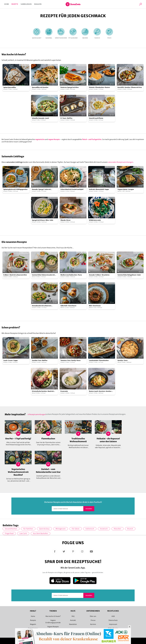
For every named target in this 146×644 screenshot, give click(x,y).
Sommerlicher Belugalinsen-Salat (129, 275)
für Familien (28, 529)
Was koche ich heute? (53, 616)
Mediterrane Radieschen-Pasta (71, 275)
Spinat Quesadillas (10, 87)
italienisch (90, 529)
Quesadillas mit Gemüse (40, 87)
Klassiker (118, 529)
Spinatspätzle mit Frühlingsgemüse (15, 189)
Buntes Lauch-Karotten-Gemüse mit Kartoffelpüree (102, 391)
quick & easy (44, 529)
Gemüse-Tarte (123, 360)
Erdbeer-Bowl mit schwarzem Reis (15, 275)
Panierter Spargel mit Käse (70, 87)
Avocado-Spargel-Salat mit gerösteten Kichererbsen (41, 189)
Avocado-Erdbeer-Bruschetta (99, 275)
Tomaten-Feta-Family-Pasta (70, 360)
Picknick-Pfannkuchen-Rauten (99, 87)
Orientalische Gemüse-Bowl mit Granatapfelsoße (43, 391)
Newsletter (73, 624)
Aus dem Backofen (41, 533)
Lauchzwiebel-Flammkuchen (99, 360)
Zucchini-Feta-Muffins (40, 360)
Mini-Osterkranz (95, 306)
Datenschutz (113, 620)
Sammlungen (26, 4)
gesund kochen (11, 529)
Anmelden (89, 509)
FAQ (73, 616)
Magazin (38, 4)
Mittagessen (61, 529)
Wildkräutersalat (95, 220)
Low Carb (23, 533)
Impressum (113, 624)
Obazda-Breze (65, 220)
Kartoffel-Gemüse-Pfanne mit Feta (130, 87)
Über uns (93, 616)
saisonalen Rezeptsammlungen (121, 162)
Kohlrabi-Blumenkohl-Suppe (99, 189)
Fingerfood (9, 533)
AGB (113, 616)
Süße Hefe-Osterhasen (68, 306)
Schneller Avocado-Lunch (40, 118)
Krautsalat (64, 391)
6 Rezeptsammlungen (37, 414)
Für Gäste (76, 529)
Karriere (93, 624)
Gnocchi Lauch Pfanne (96, 118)
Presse (93, 620)
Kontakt (73, 620)
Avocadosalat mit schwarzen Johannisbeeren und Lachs (42, 306)
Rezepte (15, 4)
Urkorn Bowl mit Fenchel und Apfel (72, 189)
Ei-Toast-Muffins (66, 118)
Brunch (130, 529)
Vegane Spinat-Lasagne (126, 189)
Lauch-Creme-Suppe (11, 360)
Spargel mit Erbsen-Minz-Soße (43, 220)
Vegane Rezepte (53, 627)
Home (7, 4)
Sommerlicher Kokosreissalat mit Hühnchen (43, 275)
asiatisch (104, 529)
